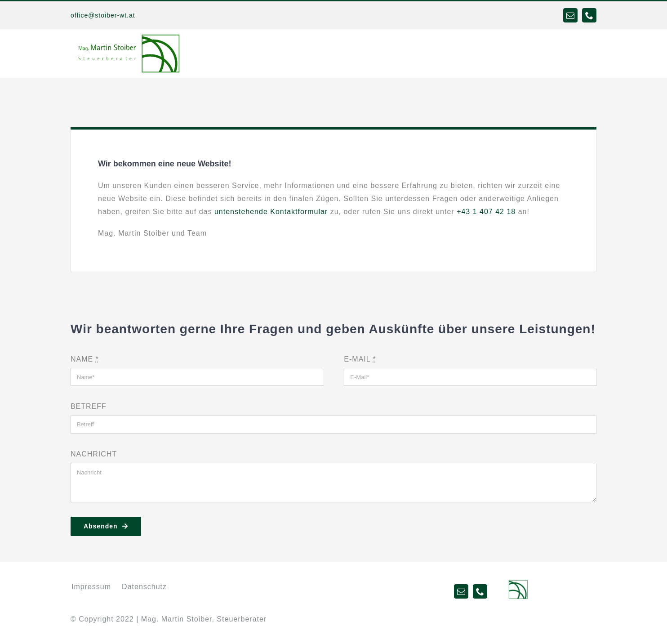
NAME (85, 359)
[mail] (570, 15)
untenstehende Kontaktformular (271, 212)
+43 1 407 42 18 (486, 212)
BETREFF (89, 406)
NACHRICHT (94, 454)
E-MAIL (360, 359)
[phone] (589, 15)
